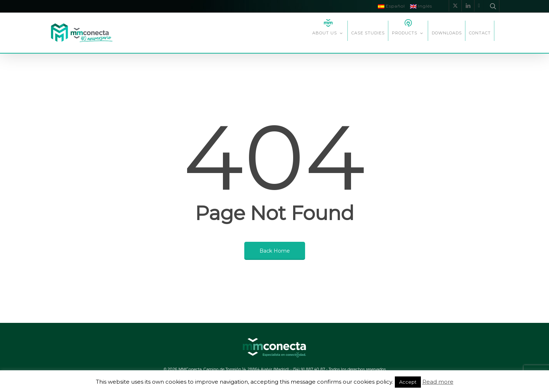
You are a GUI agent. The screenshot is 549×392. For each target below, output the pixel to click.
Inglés (421, 6)
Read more (438, 382)
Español (391, 6)
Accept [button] (408, 382)
